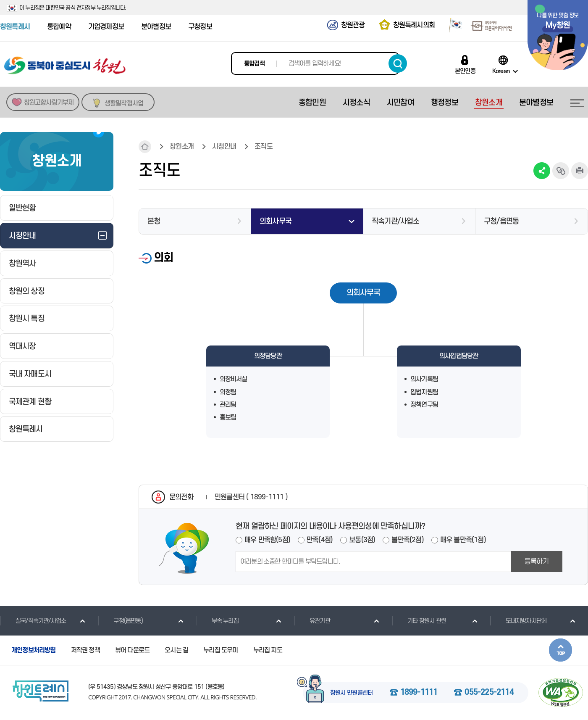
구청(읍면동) (120, 621)
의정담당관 (268, 356)
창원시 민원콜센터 (352, 693)
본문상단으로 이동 (560, 650)
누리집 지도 (268, 650)
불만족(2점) (407, 540)
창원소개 (182, 147)
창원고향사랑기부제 (49, 103)
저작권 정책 (85, 650)
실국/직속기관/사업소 (33, 621)
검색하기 (398, 63)
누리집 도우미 (220, 650)
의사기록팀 (424, 379)
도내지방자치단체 (518, 621)
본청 (154, 221)
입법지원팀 (424, 392)
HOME (145, 147)
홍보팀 (228, 417)
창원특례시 (15, 27)
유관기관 (312, 621)
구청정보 (200, 27)
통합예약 (59, 27)
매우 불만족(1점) (463, 540)
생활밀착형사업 (124, 103)
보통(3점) (362, 540)
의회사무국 (276, 221)
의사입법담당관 (459, 356)
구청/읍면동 (501, 221)
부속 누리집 (217, 621)
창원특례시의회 (414, 25)
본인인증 (465, 71)
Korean (501, 71)
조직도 (264, 147)
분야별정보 (156, 27)
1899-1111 (419, 693)
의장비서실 (234, 379)
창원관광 (353, 25)
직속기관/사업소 (396, 221)
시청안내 (224, 147)
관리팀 (228, 405)
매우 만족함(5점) (267, 540)
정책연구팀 (424, 405)
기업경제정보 (106, 27)
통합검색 (254, 64)
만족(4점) (320, 540)
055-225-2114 (489, 693)
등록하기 (537, 562)
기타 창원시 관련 (419, 621)
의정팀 (228, 392)
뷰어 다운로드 (132, 650)
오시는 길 (176, 650)
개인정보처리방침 (34, 650)
